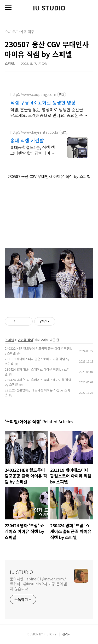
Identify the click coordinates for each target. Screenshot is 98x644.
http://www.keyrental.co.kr (34, 132)
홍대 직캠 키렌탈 (27, 140)
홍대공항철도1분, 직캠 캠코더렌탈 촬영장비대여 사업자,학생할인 (33, 150)
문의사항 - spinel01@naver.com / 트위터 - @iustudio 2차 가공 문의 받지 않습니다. (39, 584)
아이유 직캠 (25, 340)
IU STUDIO (49, 8)
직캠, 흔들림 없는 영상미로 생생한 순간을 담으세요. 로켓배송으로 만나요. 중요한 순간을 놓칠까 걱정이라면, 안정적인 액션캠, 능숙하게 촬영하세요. (49, 112)
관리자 (67, 634)
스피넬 (10, 340)
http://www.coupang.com (33, 94)
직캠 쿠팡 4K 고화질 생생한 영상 (43, 102)
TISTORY (50, 634)
